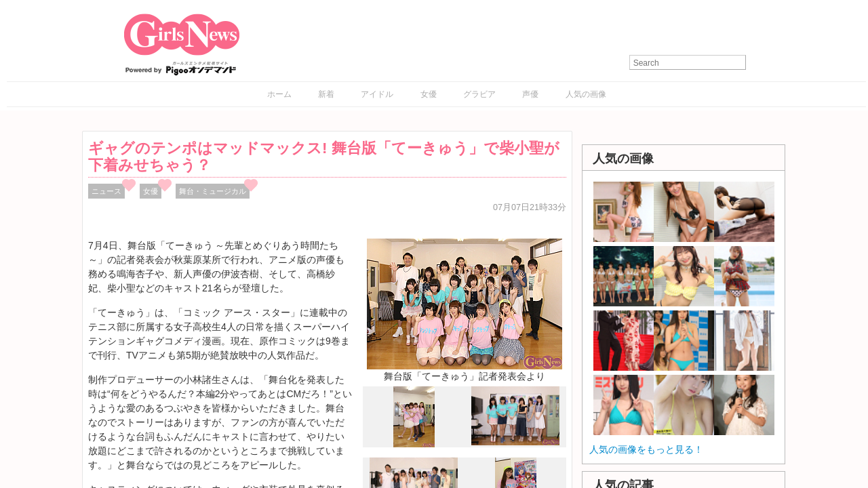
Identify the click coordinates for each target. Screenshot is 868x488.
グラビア (479, 94)
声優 (530, 94)
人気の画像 (586, 94)
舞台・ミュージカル (213, 191)
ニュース (106, 191)
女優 (429, 94)
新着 (326, 94)
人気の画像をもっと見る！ (646, 449)
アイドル (377, 94)
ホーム (279, 94)
